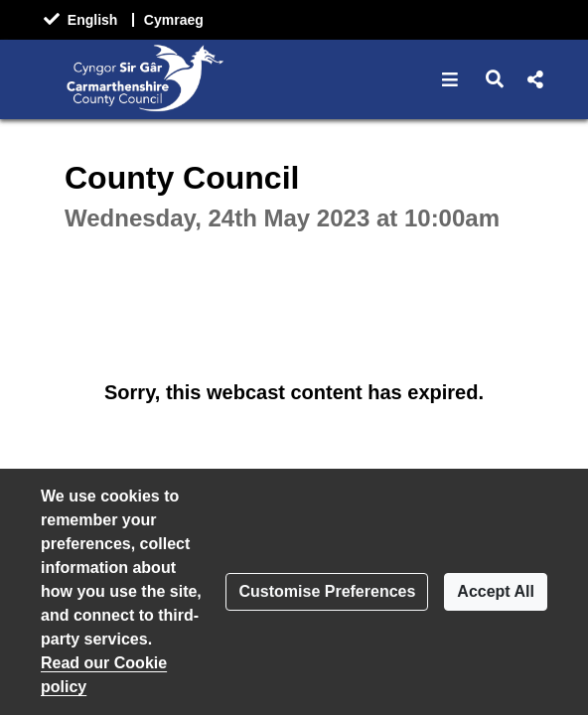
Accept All (496, 591)
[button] (450, 79)
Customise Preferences (327, 591)
